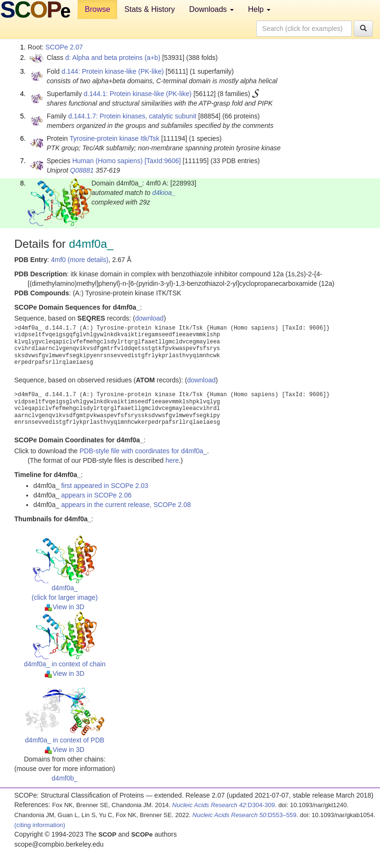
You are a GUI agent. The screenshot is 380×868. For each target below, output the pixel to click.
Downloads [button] (211, 9)
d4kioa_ (164, 193)
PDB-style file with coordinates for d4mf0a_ (143, 451)
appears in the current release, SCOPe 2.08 (126, 505)
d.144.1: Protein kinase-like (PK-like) (138, 94)
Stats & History (150, 9)
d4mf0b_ (65, 778)
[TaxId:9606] (162, 161)
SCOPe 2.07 (64, 47)
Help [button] (259, 9)
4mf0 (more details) (80, 260)
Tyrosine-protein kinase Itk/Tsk (114, 138)
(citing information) (40, 825)
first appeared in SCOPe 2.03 (105, 486)
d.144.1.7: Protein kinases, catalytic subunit (132, 116)
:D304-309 (224, 805)
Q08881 (82, 170)
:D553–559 (245, 815)
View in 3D (65, 607)
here (172, 460)
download (150, 318)
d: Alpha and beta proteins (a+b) (113, 58)
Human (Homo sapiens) (108, 161)
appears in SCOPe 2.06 (96, 495)
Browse (97, 9)
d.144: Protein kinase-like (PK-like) (113, 71)
